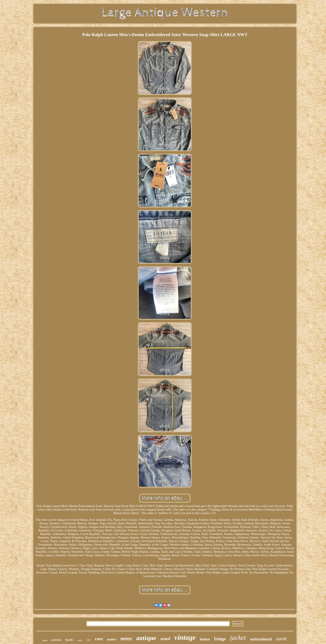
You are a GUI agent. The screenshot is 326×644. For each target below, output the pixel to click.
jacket (238, 638)
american (56, 640)
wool (165, 639)
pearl (45, 640)
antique (146, 638)
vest (89, 640)
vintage (185, 637)
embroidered (261, 639)
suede (281, 639)
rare (99, 639)
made (80, 640)
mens (126, 638)
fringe (220, 639)
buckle (69, 640)
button (205, 639)
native (112, 639)
